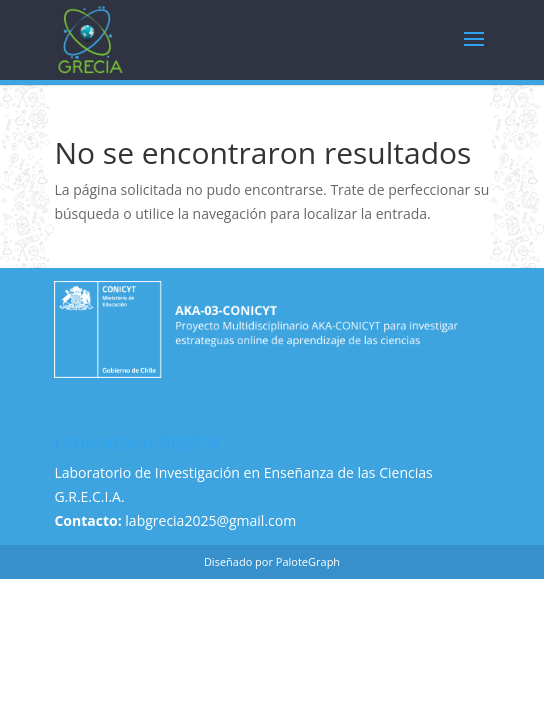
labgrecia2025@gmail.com (210, 520)
